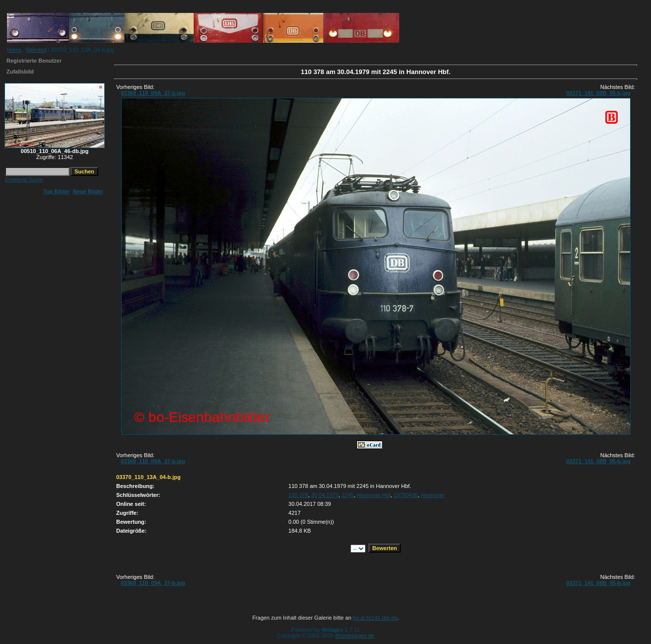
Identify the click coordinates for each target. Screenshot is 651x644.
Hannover (433, 495)
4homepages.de (355, 636)
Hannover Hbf (374, 495)
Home (14, 50)
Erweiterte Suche (24, 180)
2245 (348, 495)
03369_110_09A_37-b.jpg (153, 93)
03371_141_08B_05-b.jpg (598, 93)
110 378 (298, 495)
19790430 (406, 495)
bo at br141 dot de (375, 618)
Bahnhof (36, 50)
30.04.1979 (325, 495)
